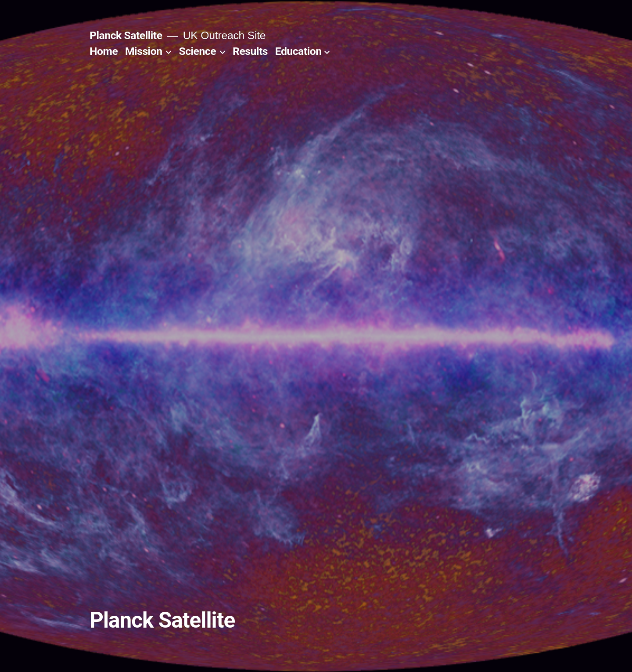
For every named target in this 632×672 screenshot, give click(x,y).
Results (250, 51)
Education (298, 51)
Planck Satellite (126, 35)
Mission (144, 51)
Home (104, 51)
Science (197, 51)
